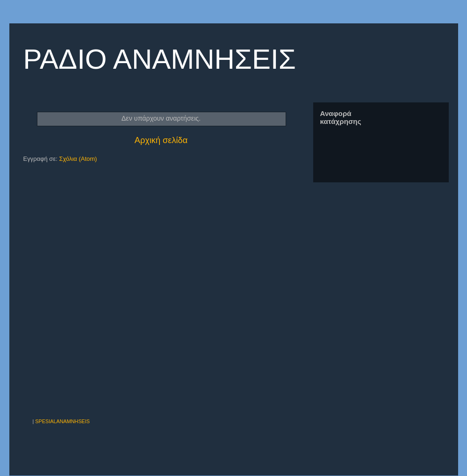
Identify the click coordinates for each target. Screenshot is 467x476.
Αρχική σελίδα (161, 140)
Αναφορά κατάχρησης (341, 117)
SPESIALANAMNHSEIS (62, 421)
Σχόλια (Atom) (78, 159)
